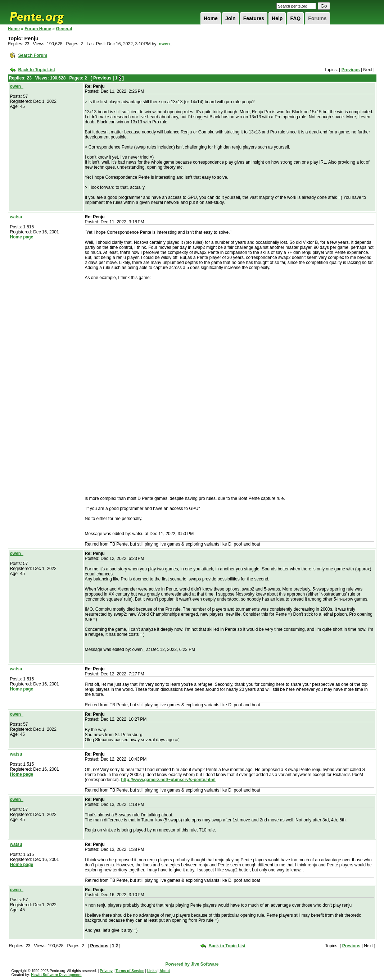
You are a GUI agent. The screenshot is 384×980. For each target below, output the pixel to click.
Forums (317, 18)
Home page (22, 237)
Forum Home (38, 29)
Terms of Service (130, 971)
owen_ (165, 44)
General (64, 29)
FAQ (295, 18)
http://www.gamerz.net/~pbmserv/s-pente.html (168, 780)
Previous (351, 70)
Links (152, 971)
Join (231, 18)
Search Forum (33, 55)
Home (211, 18)
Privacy (106, 971)
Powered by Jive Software (192, 964)
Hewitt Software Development (56, 975)
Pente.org (46, 12)
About (165, 971)
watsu (16, 217)
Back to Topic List (37, 70)
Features (254, 18)
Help (277, 18)
